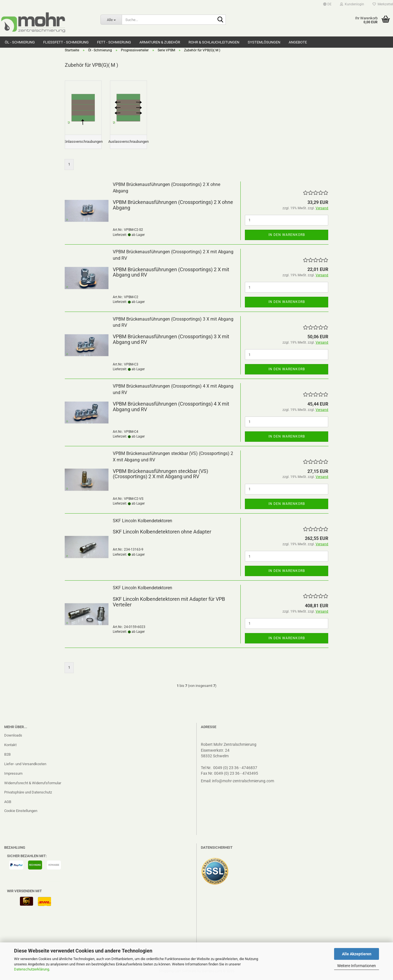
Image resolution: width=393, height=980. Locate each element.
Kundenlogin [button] (352, 4)
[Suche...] (111, 20)
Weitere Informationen (357, 966)
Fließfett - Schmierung (66, 42)
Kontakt (10, 746)
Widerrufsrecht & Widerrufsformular (33, 785)
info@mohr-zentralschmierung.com (243, 783)
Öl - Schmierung (20, 42)
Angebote (298, 42)
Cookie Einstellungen (21, 813)
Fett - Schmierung (114, 42)
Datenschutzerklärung (32, 969)
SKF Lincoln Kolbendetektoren (143, 522)
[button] (327, 4)
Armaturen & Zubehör (160, 42)
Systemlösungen (264, 42)
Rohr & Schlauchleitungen (214, 42)
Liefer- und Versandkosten (25, 766)
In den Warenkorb (287, 236)
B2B (7, 756)
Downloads (13, 737)
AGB (8, 804)
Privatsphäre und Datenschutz (28, 794)
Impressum (13, 775)
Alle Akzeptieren (357, 954)
